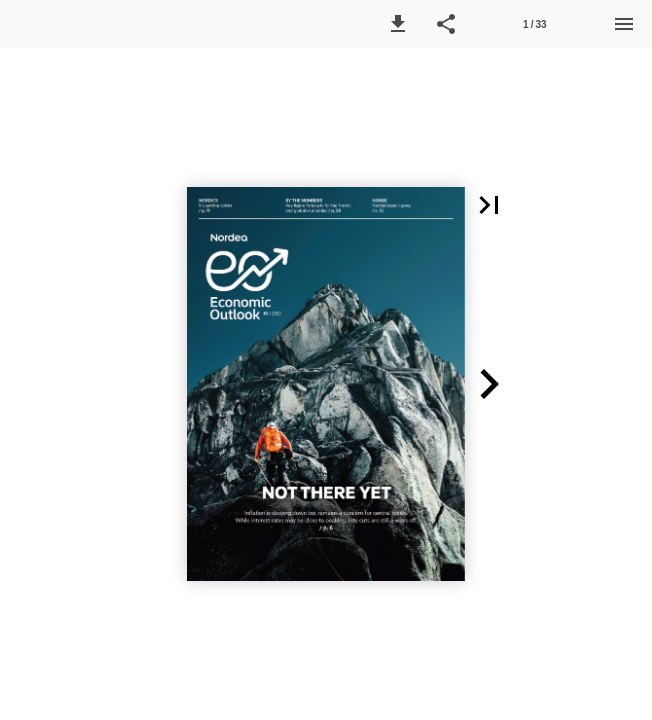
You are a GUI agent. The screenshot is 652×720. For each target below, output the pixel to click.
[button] (398, 24)
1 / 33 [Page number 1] (534, 24)
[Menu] (624, 24)
